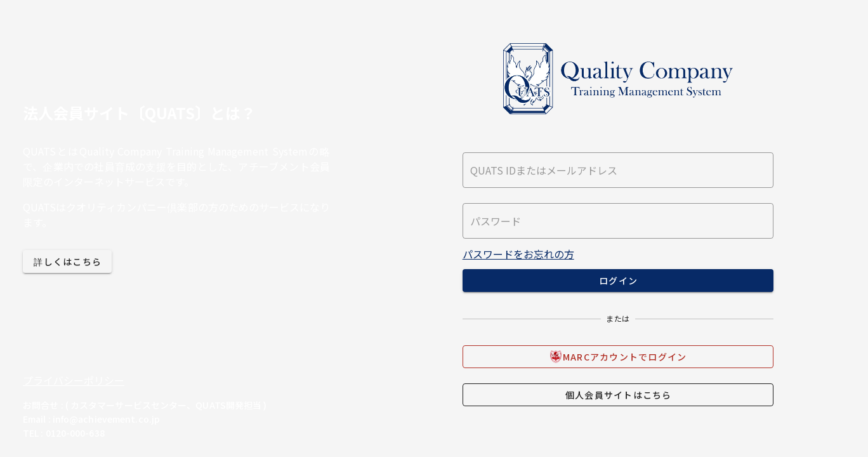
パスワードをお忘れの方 (518, 254)
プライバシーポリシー (74, 380)
